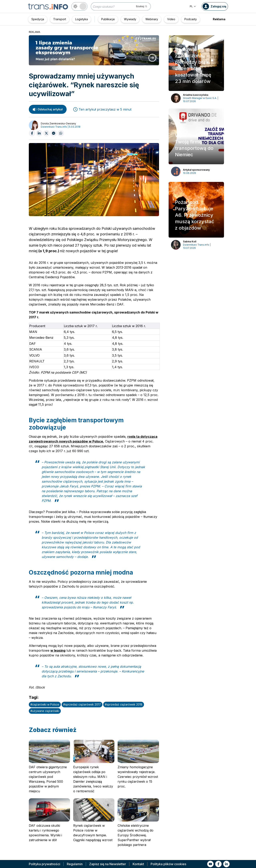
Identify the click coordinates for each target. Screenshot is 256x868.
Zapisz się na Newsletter (108, 864)
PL (193, 6)
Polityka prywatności (44, 864)
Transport (60, 19)
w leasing (58, 650)
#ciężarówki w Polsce (45, 704)
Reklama (219, 19)
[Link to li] (226, 864)
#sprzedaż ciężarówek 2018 (124, 704)
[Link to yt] (210, 864)
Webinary (152, 19)
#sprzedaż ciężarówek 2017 (82, 704)
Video (171, 19)
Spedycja (38, 19)
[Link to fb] (218, 864)
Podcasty (191, 19)
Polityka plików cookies (168, 864)
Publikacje (108, 19)
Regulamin (75, 864)
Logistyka (81, 19)
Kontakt (138, 864)
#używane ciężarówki (45, 711)
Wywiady (130, 19)
